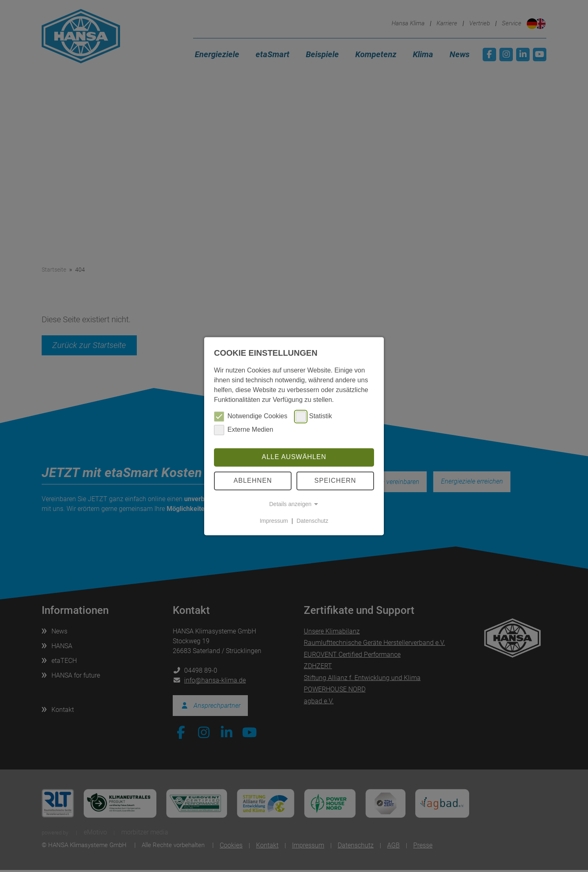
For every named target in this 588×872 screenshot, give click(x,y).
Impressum (274, 521)
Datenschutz (312, 521)
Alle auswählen (294, 457)
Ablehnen (253, 481)
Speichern (335, 481)
